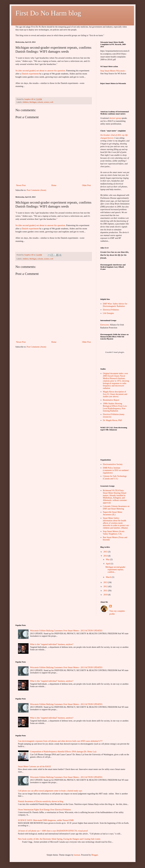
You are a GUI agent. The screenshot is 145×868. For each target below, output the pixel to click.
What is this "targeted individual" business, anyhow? (52, 644)
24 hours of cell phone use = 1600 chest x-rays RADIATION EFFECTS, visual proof (53, 831)
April (108, 564)
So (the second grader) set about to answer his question (40, 71)
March (109, 577)
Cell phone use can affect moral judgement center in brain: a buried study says (50, 791)
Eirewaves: (105, 325)
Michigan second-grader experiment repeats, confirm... (115, 570)
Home (54, 185)
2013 (106, 582)
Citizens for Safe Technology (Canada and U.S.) (115, 477)
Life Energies (108, 313)
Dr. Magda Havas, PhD (112, 420)
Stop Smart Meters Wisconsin (113, 71)
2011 (106, 591)
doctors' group (115, 118)
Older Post (86, 185)
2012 (106, 586)
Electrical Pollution (111, 310)
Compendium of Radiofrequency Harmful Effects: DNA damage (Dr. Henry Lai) (63, 752)
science (47, 102)
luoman (77, 855)
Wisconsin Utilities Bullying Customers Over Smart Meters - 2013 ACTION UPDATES (66, 631)
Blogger (95, 855)
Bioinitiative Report (111, 400)
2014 (106, 556)
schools (40, 102)
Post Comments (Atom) (37, 190)
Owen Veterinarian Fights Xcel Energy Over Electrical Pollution (44, 810)
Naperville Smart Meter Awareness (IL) (113, 513)
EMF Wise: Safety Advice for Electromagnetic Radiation (115, 305)
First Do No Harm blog (48, 13)
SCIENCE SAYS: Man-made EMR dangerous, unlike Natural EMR (46, 820)
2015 (106, 552)
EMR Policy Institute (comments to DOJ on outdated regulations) (116, 470)
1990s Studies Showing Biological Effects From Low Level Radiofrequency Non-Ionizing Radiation (115, 407)
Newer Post (21, 185)
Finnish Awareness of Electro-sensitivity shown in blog (41, 801)
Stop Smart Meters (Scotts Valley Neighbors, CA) (114, 533)
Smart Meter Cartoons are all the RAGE (34, 767)
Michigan (33, 102)
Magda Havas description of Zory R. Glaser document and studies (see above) (115, 394)
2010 (106, 595)
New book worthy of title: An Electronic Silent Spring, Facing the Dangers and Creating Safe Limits (59, 839)
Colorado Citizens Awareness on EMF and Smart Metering (116, 508)
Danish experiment (30, 74)
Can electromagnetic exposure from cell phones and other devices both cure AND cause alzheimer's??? (60, 741)
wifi (52, 102)
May (108, 559)
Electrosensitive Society (113, 464)
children (26, 102)
